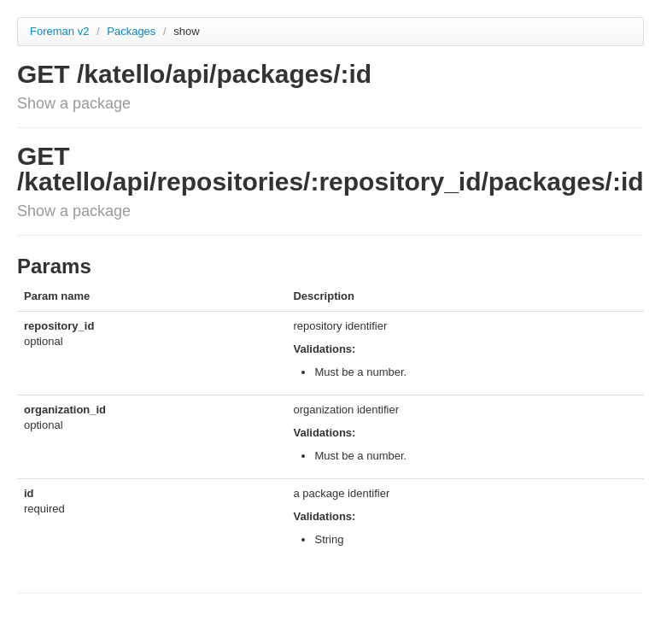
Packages (133, 31)
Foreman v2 (59, 31)
